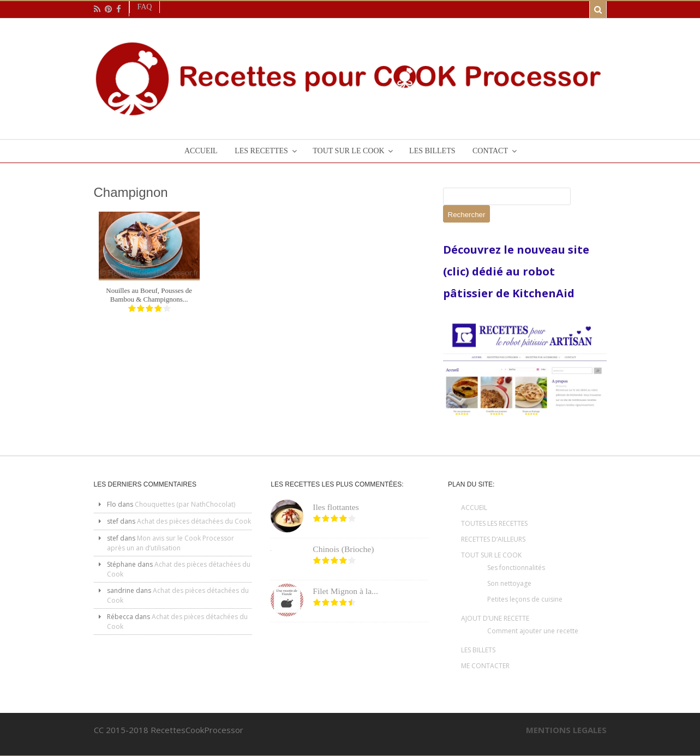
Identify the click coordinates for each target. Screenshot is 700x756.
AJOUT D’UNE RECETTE (495, 618)
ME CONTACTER (485, 666)
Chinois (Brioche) (343, 549)
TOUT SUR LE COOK (491, 555)
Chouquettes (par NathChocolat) (185, 504)
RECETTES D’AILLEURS (493, 539)
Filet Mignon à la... (345, 591)
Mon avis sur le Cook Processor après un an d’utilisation (170, 543)
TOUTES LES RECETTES (494, 523)
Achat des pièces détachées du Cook (194, 521)
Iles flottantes (336, 507)
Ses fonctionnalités (516, 568)
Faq (145, 7)
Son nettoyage (509, 583)
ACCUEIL (474, 508)
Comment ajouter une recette (533, 631)
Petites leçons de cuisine (525, 599)
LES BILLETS (478, 650)
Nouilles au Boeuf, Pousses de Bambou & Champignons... (149, 295)
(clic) (457, 271)
